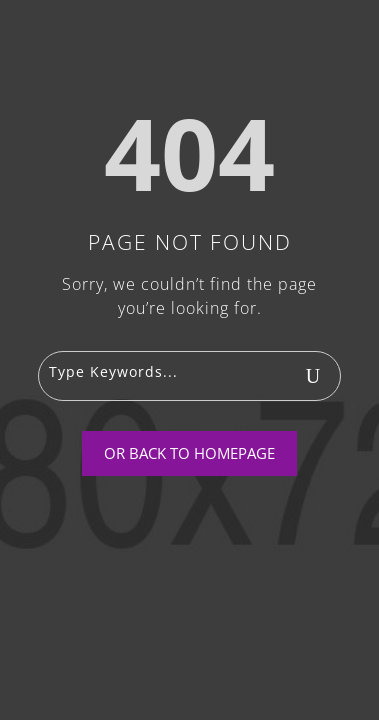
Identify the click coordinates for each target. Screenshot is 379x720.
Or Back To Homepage (189, 453)
